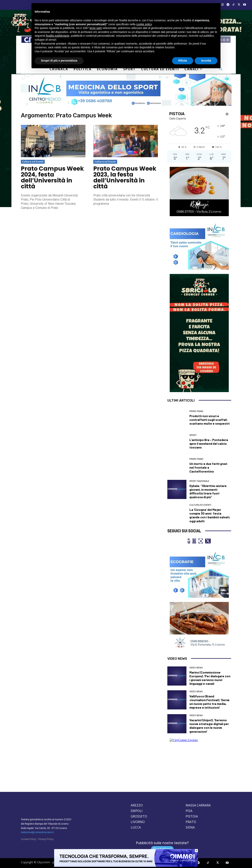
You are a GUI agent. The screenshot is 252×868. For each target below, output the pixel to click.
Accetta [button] (206, 61)
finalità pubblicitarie (58, 36)
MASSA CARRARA (198, 805)
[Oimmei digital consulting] (126, 866)
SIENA (190, 828)
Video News (196, 668)
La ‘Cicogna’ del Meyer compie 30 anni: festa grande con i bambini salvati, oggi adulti (210, 515)
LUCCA (136, 828)
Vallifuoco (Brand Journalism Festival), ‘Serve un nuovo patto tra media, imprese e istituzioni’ (209, 702)
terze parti (96, 28)
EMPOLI (137, 811)
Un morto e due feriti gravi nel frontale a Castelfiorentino (208, 467)
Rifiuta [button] (183, 61)
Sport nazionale (199, 481)
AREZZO (137, 805)
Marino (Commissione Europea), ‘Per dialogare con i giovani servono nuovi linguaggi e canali (210, 678)
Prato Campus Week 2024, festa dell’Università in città (52, 178)
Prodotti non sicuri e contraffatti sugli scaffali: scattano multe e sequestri (209, 420)
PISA (189, 811)
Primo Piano (196, 411)
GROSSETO (139, 817)
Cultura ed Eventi (33, 162)
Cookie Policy (29, 839)
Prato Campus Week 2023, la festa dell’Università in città (125, 178)
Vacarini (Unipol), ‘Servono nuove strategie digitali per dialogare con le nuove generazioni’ (209, 726)
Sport (193, 435)
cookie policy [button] (144, 24)
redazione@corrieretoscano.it (37, 832)
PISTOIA (192, 817)
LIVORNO (138, 822)
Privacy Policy (46, 839)
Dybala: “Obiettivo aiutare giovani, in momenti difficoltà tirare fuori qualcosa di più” (208, 491)
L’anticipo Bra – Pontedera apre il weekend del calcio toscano (209, 443)
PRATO (191, 822)
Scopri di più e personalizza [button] (59, 61)
